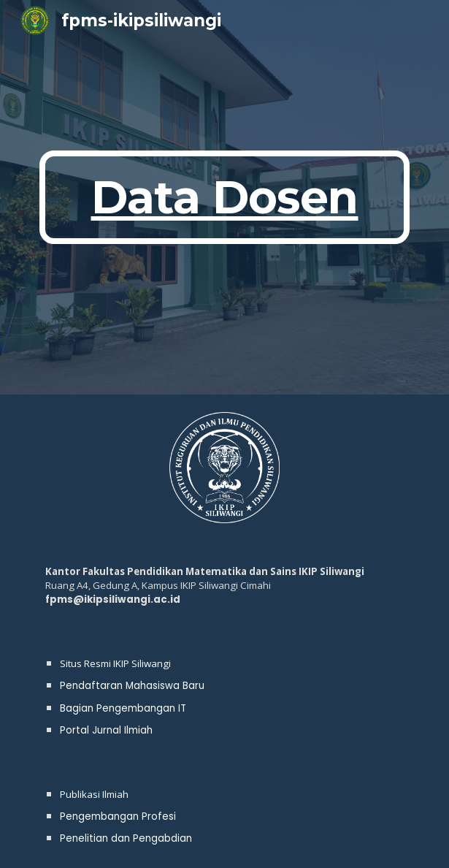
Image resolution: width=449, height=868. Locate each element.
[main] (224, 197)
